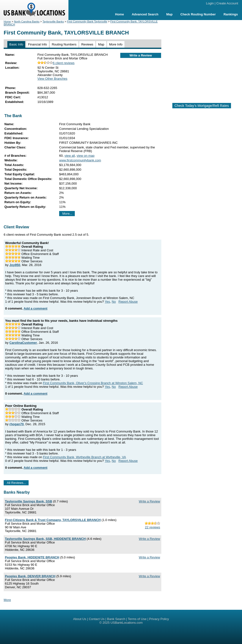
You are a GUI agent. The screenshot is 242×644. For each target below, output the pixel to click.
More (7, 600)
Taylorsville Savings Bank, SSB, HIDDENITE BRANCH (45, 539)
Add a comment (35, 308)
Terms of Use (137, 619)
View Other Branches (52, 79)
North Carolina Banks (27, 22)
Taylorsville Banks (53, 22)
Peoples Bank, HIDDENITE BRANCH (32, 557)
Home (120, 14)
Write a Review (141, 55)
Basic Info (16, 44)
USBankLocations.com (127, 623)
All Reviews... (16, 483)
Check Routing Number (198, 14)
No (114, 302)
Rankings (231, 14)
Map (169, 14)
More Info (116, 44)
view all (70, 156)
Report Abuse (128, 302)
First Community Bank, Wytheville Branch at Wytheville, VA (85, 457)
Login (210, 3)
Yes (107, 302)
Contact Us (97, 619)
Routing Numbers (64, 44)
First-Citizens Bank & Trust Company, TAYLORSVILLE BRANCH (53, 520)
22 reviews (153, 527)
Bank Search (116, 619)
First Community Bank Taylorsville (87, 22)
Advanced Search (145, 14)
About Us (80, 619)
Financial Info (38, 44)
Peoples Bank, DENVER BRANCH (30, 576)
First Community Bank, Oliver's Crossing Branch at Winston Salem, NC (93, 383)
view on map (86, 156)
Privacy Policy (159, 619)
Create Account (227, 3)
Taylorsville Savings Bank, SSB (28, 501)
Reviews (87, 44)
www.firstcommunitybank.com (80, 160)
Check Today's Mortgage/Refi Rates (202, 106)
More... (67, 214)
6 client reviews (56, 63)
